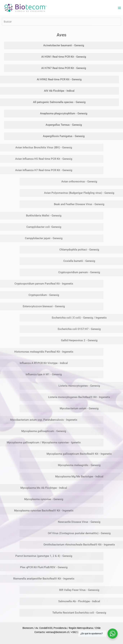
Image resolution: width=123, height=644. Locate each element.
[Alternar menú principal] (119, 8)
